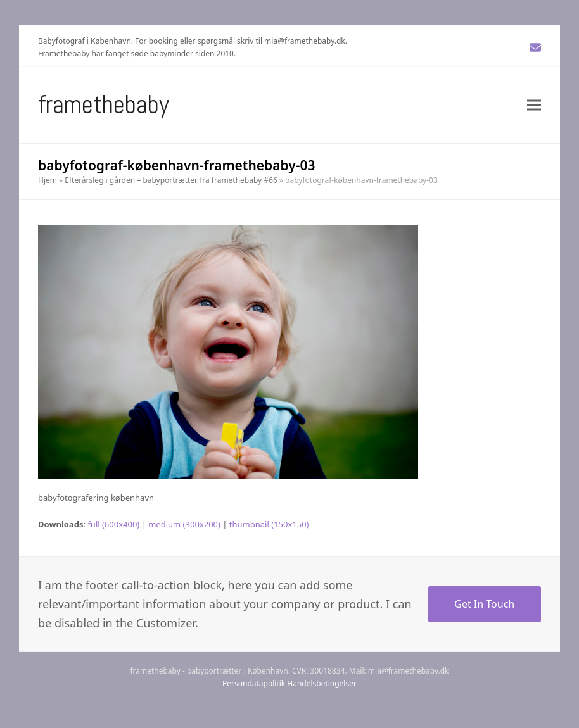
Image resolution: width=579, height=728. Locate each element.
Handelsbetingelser (322, 683)
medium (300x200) (184, 524)
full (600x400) (113, 524)
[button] (534, 105)
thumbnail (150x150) (269, 524)
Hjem (48, 180)
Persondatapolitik (254, 683)
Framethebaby (104, 105)
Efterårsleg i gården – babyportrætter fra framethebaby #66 (171, 180)
